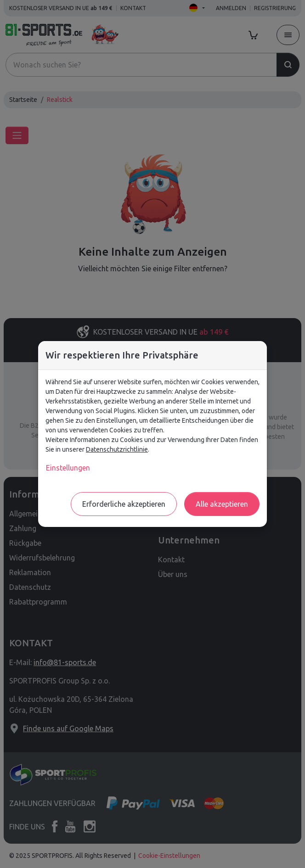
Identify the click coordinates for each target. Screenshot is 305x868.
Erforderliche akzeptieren (124, 504)
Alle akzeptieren (222, 504)
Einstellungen (68, 468)
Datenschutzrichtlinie (117, 449)
